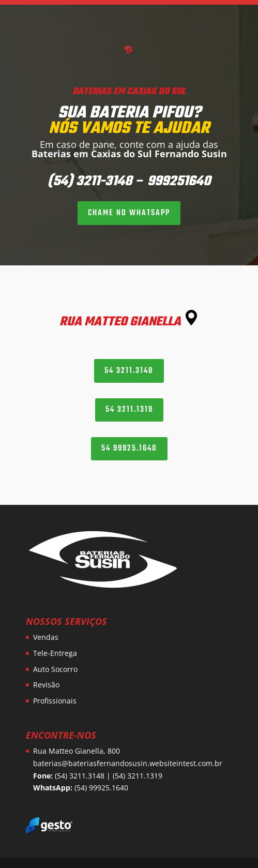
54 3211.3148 (129, 371)
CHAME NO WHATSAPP (129, 213)
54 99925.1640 (129, 448)
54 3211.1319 (129, 410)
